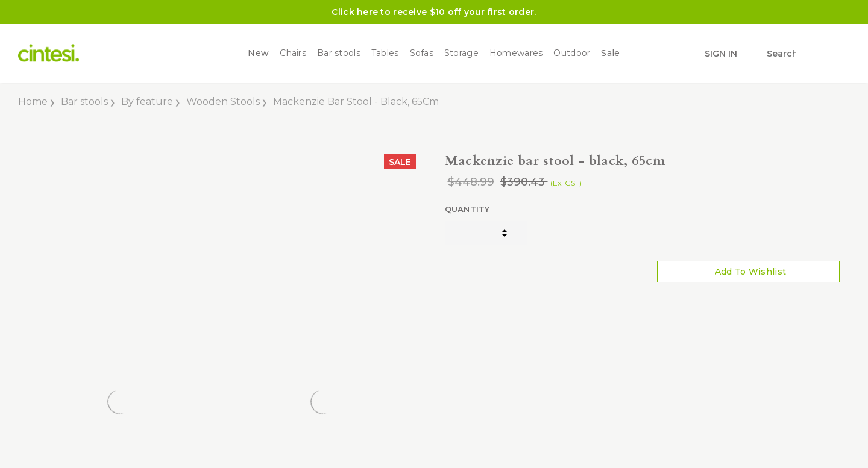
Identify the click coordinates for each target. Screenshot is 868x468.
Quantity (467, 209)
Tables (385, 53)
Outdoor (572, 53)
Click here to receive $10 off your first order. (434, 12)
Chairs (293, 53)
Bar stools (339, 53)
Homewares (516, 53)
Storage (461, 53)
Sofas (422, 53)
